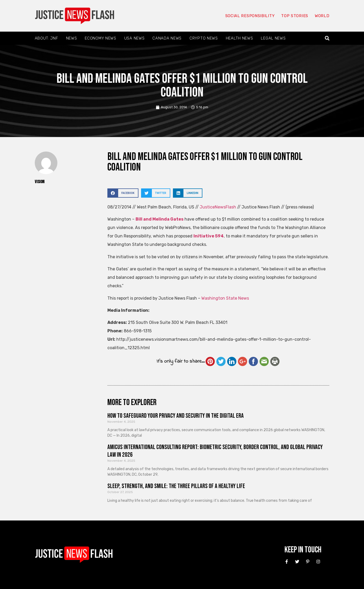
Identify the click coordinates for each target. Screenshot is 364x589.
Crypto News (204, 38)
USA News (134, 38)
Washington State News (225, 298)
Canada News (167, 38)
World (322, 16)
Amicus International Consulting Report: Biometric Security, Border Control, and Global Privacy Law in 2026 (215, 451)
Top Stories (295, 16)
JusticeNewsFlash (218, 207)
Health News (240, 38)
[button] (327, 38)
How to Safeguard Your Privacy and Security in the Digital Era (176, 416)
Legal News (273, 38)
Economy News (100, 38)
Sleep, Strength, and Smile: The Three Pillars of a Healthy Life (176, 486)
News (72, 38)
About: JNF (46, 38)
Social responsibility (250, 16)
